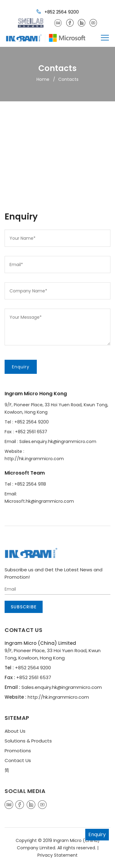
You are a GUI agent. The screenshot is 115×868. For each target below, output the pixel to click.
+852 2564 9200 (58, 12)
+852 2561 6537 (31, 432)
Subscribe (24, 607)
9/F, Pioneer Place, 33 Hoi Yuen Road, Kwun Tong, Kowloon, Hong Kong (56, 408)
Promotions (18, 751)
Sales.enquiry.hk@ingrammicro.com (58, 442)
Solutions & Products (28, 741)
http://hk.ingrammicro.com (34, 459)
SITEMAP (17, 718)
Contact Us (18, 760)
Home (43, 79)
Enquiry (97, 834)
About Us (15, 731)
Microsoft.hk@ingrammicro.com (39, 501)
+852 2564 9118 (30, 484)
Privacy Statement (57, 855)
